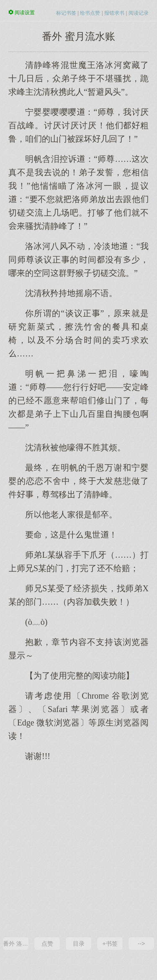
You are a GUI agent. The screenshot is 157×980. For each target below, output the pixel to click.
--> (142, 944)
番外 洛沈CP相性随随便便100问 (16, 944)
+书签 (110, 944)
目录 (79, 944)
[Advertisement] (78, 849)
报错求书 (114, 13)
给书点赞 (90, 13)
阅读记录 (139, 13)
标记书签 (66, 13)
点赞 (47, 944)
